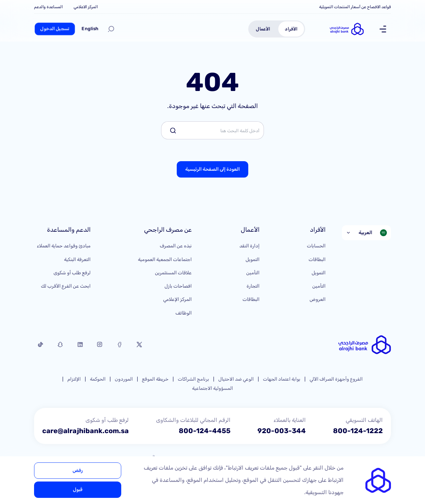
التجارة (253, 286)
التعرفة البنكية (77, 259)
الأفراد (291, 29)
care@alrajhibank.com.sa (85, 431)
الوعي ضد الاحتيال (236, 379)
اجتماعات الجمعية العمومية (165, 259)
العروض (318, 299)
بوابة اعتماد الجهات (282, 379)
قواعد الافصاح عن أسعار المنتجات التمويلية (355, 7)
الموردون (124, 379)
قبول (78, 490)
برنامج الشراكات (193, 379)
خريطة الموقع (155, 379)
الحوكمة (98, 379)
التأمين (319, 286)
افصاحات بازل (178, 286)
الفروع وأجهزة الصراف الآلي (336, 379)
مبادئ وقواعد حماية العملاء (64, 246)
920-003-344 (282, 431)
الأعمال (263, 29)
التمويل (319, 273)
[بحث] (111, 29)
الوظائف (184, 313)
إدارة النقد (249, 246)
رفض (78, 470)
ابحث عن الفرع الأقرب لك (66, 286)
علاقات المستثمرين (173, 273)
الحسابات (316, 246)
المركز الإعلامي (177, 299)
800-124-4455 (205, 431)
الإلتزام (74, 379)
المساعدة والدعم (48, 7)
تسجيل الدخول (55, 29)
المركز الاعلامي (86, 7)
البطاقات (317, 259)
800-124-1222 (358, 431)
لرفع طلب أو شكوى (72, 273)
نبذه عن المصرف (176, 246)
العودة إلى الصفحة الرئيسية (212, 169)
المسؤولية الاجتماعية (212, 388)
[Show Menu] (383, 29)
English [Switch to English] (90, 29)
